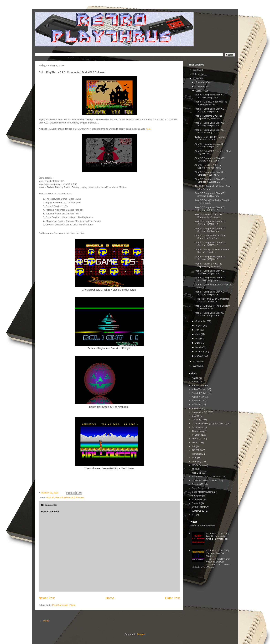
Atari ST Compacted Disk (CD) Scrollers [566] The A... (210, 131)
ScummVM (198, 484)
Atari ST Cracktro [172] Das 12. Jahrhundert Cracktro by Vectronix (217, 536)
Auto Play (197, 408)
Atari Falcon (198, 397)
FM (194, 446)
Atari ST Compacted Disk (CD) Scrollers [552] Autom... (210, 314)
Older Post (172, 598)
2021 (196, 74)
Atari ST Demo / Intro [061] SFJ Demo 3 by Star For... (210, 237)
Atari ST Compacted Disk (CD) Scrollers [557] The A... (210, 244)
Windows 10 (198, 511)
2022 (196, 70)
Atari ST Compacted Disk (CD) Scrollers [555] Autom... (210, 272)
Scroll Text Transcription (204, 480)
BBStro (196, 416)
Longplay (197, 461)
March (199, 347)
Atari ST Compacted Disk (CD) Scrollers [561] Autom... (210, 195)
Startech (196, 503)
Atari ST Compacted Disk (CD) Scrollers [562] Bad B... (210, 180)
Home (110, 598)
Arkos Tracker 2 (200, 389)
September (201, 321)
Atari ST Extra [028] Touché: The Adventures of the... (211, 103)
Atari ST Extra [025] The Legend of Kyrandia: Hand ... (212, 251)
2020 (196, 78)
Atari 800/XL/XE (200, 393)
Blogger (141, 634)
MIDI (194, 469)
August (199, 325)
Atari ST (50, 497)
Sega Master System (202, 492)
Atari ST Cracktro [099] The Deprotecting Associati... (208, 265)
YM (194, 515)
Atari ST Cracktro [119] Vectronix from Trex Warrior (217, 553)
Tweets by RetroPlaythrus (202, 526)
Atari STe (197, 405)
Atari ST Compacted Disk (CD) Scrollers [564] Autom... (210, 159)
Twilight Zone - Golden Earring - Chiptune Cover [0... (211, 138)
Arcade (196, 382)
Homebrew (197, 454)
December (201, 82)
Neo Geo (196, 473)
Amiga (195, 378)
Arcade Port (198, 385)
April (198, 343)
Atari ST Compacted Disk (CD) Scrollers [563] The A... (210, 173)
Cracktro (196, 435)
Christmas (197, 420)
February (200, 352)
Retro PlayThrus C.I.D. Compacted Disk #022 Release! (212, 300)
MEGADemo (198, 465)
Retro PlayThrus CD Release (70, 497)
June (198, 334)
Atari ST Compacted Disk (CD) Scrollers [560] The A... (210, 209)
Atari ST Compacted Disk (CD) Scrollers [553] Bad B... (210, 293)
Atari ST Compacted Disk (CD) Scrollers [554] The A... (210, 279)
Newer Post (47, 598)
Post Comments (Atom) (64, 605)
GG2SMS (197, 450)
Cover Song (198, 431)
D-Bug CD (197, 439)
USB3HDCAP (199, 507)
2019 (196, 361)
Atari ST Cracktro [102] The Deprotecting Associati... (208, 117)
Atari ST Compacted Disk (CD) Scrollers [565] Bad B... (210, 145)
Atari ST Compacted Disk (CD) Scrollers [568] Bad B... (210, 110)
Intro (194, 458)
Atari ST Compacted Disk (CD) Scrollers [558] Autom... (210, 230)
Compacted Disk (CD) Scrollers (208, 423)
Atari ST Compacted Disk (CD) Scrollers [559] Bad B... (210, 223)
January (200, 356)
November (201, 87)
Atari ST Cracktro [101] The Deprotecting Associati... (208, 166)
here (148, 129)
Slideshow (197, 499)
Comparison (198, 427)
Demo (195, 442)
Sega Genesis (199, 488)
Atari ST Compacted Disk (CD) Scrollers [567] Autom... (210, 124)
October (200, 91)
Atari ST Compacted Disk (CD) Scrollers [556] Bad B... (210, 258)
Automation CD (200, 412)
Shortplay (197, 496)
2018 (196, 366)
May (198, 339)
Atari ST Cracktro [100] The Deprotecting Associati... (208, 216)
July (198, 330)
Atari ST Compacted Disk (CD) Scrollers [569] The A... (210, 96)
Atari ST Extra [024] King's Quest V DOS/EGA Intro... (212, 307)
